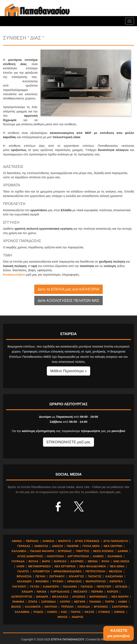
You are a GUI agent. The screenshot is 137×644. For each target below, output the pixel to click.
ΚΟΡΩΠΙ (113, 592)
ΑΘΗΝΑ (17, 541)
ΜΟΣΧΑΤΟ (80, 592)
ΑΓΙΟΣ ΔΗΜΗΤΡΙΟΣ (30, 556)
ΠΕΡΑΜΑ (97, 592)
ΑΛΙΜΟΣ (98, 556)
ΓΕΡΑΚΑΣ (24, 546)
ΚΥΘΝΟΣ (104, 612)
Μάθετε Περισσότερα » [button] (68, 371)
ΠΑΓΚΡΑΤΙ (19, 587)
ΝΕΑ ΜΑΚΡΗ (120, 597)
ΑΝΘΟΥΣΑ (41, 546)
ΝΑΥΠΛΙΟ (51, 607)
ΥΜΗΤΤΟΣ (82, 551)
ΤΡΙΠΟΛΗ (67, 607)
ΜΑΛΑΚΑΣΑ (60, 597)
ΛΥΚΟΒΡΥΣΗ (41, 571)
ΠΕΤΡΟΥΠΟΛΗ (95, 571)
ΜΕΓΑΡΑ (80, 602)
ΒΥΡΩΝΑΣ (65, 551)
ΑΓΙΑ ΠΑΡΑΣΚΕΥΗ (116, 541)
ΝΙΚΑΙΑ (42, 592)
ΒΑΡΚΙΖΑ (60, 561)
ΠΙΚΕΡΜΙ (73, 546)
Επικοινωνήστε (14, 275)
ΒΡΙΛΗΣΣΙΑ (24, 576)
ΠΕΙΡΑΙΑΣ (32, 541)
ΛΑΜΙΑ (123, 602)
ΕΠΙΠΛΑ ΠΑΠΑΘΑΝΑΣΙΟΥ (68, 639)
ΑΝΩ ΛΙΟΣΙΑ (121, 561)
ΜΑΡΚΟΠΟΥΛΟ (96, 581)
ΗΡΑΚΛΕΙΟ (75, 581)
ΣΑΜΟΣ (52, 612)
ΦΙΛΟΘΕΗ (42, 581)
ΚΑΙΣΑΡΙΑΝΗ (114, 576)
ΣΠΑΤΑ (33, 602)
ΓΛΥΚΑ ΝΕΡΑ (91, 546)
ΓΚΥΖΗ (35, 587)
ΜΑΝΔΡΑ (42, 597)
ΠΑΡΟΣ (76, 612)
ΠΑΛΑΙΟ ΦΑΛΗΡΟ (42, 551)
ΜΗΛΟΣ (63, 617)
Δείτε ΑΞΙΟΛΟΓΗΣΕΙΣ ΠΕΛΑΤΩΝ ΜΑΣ (68, 301)
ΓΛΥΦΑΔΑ (18, 561)
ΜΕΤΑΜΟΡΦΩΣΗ (39, 566)
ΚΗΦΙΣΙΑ (48, 541)
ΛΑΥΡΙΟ (65, 602)
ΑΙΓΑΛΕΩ (121, 587)
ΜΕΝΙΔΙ (93, 561)
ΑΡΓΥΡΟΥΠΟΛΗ (78, 556)
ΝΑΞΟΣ (89, 612)
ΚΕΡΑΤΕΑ (116, 581)
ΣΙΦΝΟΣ (119, 612)
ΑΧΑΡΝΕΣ (77, 561)
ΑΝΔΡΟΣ (77, 617)
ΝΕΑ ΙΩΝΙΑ (117, 566)
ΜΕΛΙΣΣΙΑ (115, 571)
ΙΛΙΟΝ (20, 566)
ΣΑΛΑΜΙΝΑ (22, 612)
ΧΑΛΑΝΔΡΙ (24, 581)
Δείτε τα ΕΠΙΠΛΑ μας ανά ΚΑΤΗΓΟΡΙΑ (68, 289)
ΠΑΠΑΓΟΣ (95, 576)
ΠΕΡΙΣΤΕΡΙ (104, 587)
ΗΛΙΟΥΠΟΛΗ (55, 556)
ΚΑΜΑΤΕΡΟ (51, 587)
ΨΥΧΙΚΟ (58, 581)
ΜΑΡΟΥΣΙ (64, 541)
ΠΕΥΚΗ (40, 576)
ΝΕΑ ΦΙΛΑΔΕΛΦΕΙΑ (93, 566)
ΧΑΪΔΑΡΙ (27, 592)
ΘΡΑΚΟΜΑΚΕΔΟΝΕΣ (68, 571)
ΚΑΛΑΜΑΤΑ (33, 607)
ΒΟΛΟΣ (16, 607)
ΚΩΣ (64, 612)
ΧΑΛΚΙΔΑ (84, 607)
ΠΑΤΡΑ (110, 602)
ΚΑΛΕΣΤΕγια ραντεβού (119, 633)
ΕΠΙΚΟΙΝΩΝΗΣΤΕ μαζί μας (68, 442)
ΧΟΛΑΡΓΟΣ (76, 576)
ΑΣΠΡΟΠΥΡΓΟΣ (22, 597)
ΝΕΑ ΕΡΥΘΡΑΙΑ (65, 566)
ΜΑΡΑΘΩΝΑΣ (99, 597)
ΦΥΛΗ (105, 561)
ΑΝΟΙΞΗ (57, 546)
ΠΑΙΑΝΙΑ (95, 602)
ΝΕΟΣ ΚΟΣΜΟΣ (103, 551)
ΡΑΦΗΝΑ (18, 602)
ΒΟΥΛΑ (33, 561)
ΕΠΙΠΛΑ (37, 12)
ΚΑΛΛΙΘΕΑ (19, 551)
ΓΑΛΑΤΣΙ (23, 571)
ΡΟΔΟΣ (38, 612)
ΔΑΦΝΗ (123, 551)
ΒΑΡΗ (46, 561)
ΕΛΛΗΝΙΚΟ (115, 556)
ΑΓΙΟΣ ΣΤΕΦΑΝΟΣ (87, 541)
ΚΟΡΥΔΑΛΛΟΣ (60, 592)
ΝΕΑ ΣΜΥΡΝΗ (113, 546)
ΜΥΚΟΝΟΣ (101, 607)
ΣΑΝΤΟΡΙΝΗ (120, 607)
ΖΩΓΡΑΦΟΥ (57, 576)
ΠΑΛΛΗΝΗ (70, 587)
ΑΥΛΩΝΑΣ (79, 597)
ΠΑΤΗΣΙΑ (87, 587)
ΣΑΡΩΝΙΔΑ (49, 602)
